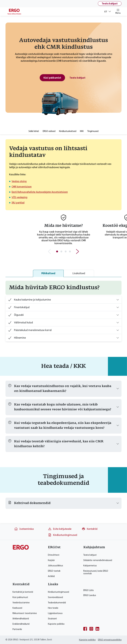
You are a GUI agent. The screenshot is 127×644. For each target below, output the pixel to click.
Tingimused (93, 131)
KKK (82, 131)
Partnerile (17, 629)
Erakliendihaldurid (21, 624)
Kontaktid (90, 529)
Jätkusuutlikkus (55, 566)
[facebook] (85, 629)
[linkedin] (97, 629)
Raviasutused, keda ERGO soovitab (96, 572)
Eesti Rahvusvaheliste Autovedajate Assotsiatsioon (40, 192)
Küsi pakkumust (20, 597)
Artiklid (51, 576)
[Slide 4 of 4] (70, 251)
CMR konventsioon (22, 187)
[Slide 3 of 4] (66, 251)
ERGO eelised (49, 131)
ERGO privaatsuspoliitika (110, 640)
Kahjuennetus (90, 566)
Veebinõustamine (21, 603)
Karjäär (51, 560)
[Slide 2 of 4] (61, 251)
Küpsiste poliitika (56, 624)
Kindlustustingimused (63, 535)
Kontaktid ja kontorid (23, 592)
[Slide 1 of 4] (57, 251)
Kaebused (17, 608)
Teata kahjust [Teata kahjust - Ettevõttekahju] (77, 78)
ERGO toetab (54, 571)
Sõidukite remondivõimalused (98, 560)
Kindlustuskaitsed (68, 131)
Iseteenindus (24, 529)
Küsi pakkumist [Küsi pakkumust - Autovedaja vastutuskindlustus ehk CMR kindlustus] (52, 78)
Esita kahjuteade (60, 529)
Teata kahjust (110, 4)
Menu (118, 11)
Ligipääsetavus (55, 613)
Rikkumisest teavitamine (25, 613)
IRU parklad (18, 203)
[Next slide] (78, 251)
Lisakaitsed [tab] (79, 273)
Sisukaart (52, 619)
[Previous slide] (49, 251)
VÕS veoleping (19, 197)
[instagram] (91, 629)
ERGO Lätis (89, 590)
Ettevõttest (54, 555)
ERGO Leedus (90, 595)
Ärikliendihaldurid (21, 619)
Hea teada (53, 608)
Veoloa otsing (19, 181)
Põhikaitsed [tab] (48, 273)
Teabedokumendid (57, 603)
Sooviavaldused (55, 597)
